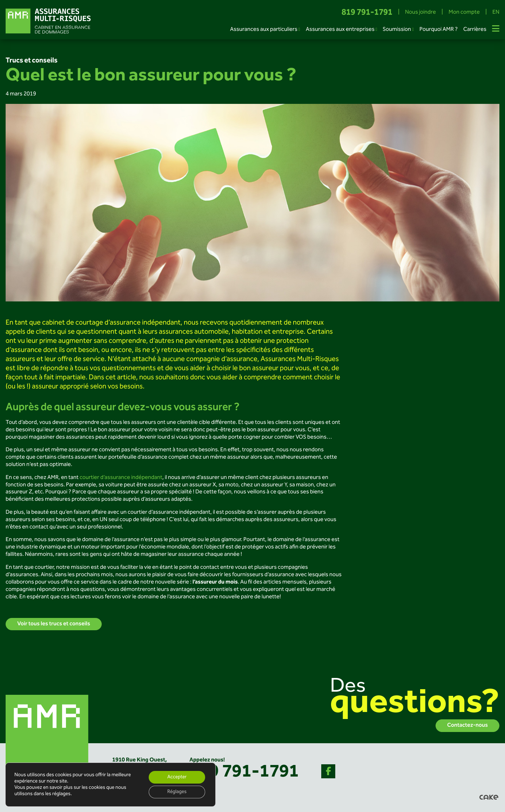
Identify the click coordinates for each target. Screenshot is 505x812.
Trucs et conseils (32, 61)
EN (496, 13)
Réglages (177, 792)
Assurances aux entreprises (340, 30)
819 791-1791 (367, 13)
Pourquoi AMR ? (439, 30)
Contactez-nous (467, 726)
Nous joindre (420, 13)
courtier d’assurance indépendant (121, 478)
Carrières (475, 30)
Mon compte (464, 13)
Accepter (177, 777)
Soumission (397, 30)
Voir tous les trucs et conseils (54, 624)
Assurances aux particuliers (264, 30)
